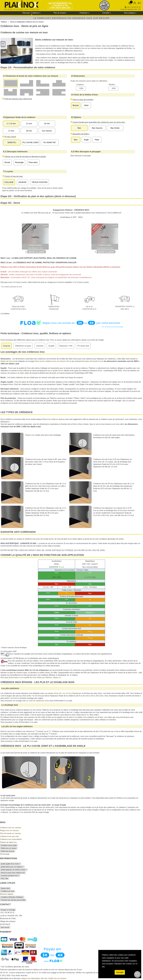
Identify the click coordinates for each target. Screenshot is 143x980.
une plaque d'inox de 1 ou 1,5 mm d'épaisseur (63, 693)
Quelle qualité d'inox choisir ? (11, 864)
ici (14, 722)
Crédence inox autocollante (11, 839)
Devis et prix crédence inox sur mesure (50, 361)
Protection (84, 13)
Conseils (106, 13)
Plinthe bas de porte (8, 851)
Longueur (80, 84)
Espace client (5, 888)
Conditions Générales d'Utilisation (12, 897)
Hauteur (112, 84)
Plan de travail (59, 13)
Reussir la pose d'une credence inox (13, 873)
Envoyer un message (8, 910)
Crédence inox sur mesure (11, 828)
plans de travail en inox (94, 361)
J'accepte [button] (120, 972)
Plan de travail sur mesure (10, 833)
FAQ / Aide (4, 878)
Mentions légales (7, 894)
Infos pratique (129, 13)
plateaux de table (17, 373)
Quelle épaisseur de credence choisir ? (14, 870)
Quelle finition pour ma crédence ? (12, 867)
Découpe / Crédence (31, 13)
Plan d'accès (5, 927)
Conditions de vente (7, 891)
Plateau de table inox (8, 842)
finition (75, 424)
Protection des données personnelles (13, 900)
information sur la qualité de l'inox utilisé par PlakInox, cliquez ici (35, 677)
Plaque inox (30, 435)
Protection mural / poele (9, 845)
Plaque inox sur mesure (9, 830)
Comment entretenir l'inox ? (10, 876)
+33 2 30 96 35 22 (134, 7)
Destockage (5, 854)
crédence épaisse (58, 419)
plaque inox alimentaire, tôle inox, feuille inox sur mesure (44, 978)
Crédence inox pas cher (9, 836)
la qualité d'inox (57, 371)
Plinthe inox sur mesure (9, 848)
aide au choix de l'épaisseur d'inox (36, 701)
